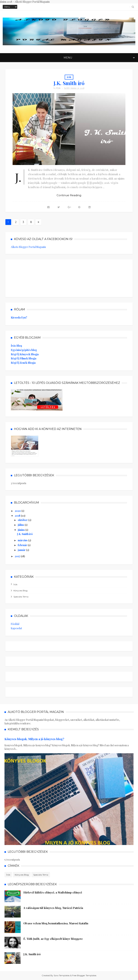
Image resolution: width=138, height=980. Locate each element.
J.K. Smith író (69, 83)
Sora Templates (62, 975)
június (22, 530)
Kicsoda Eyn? (19, 317)
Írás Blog (16, 346)
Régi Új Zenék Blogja (23, 363)
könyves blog (20, 591)
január (22, 550)
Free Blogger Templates (84, 975)
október (23, 520)
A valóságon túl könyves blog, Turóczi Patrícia (53, 908)
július (21, 525)
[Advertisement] (38, 277)
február (23, 545)
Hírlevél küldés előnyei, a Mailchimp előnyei (53, 892)
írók (69, 77)
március (23, 540)
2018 (18, 516)
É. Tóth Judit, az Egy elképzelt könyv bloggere (53, 939)
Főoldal (15, 624)
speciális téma (21, 597)
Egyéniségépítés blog (24, 350)
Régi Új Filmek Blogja (24, 358)
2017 (18, 556)
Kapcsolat (16, 628)
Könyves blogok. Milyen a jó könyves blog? (34, 739)
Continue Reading (69, 195)
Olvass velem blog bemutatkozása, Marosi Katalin (56, 923)
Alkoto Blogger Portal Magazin (28, 247)
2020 (18, 511)
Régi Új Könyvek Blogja (25, 354)
